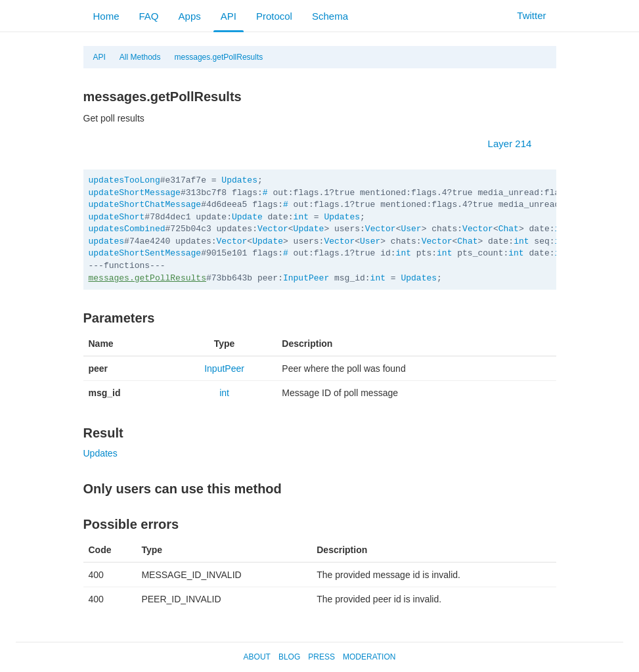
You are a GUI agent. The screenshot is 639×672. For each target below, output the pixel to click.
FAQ (149, 16)
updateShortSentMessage (145, 253)
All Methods (140, 57)
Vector (273, 229)
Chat (509, 229)
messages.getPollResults (219, 57)
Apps (190, 16)
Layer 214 (517, 144)
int (301, 217)
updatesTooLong (124, 180)
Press (321, 657)
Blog (289, 657)
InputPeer (306, 278)
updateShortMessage (135, 193)
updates (107, 241)
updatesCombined (127, 229)
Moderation (369, 657)
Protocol (274, 16)
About (257, 657)
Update (247, 217)
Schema (330, 16)
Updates (239, 180)
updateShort (117, 217)
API (229, 16)
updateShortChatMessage (145, 205)
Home (106, 16)
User (411, 229)
